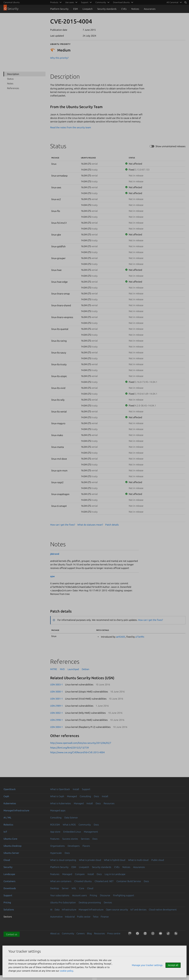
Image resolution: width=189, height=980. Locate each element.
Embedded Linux (72, 832)
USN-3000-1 (56, 692)
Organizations (57, 846)
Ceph (6, 796)
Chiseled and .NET (104, 881)
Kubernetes (10, 803)
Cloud (7, 860)
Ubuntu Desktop (12, 846)
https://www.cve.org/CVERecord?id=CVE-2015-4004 (77, 752)
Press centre (114, 933)
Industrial (70, 917)
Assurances (150, 9)
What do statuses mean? (90, 525)
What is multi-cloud (138, 860)
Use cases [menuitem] (70, 2)
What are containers (61, 881)
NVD (62, 669)
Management (91, 832)
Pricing (93, 895)
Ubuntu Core (10, 839)
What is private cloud (90, 860)
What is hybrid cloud (115, 860)
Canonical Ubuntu (12, 2)
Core (82, 888)
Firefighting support (124, 895)
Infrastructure (69, 910)
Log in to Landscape (115, 874)
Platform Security (59, 9)
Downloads (10, 888)
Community (85, 825)
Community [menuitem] (101, 2)
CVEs (124, 9)
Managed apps (58, 810)
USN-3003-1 (56, 684)
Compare (80, 874)
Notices (135, 9)
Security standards (107, 9)
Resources (109, 803)
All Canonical (172, 2)
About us (55, 933)
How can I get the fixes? (63, 525)
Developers (74, 846)
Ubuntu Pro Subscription (63, 902)
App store (55, 832)
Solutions (9, 910)
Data (57, 910)
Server (65, 888)
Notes (10, 83)
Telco (96, 917)
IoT (5, 832)
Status (10, 79)
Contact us (12, 934)
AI (51, 910)
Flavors (86, 846)
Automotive (56, 917)
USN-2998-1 (56, 720)
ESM (76, 9)
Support (86, 789)
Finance (105, 917)
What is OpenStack (60, 789)
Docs (96, 796)
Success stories (70, 839)
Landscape (9, 874)
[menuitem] (174, 2)
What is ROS (69, 825)
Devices (108, 902)
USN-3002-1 (56, 713)
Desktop (55, 888)
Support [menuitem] (85, 2)
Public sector (84, 917)
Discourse (105, 895)
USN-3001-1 (56, 699)
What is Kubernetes (61, 803)
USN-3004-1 (56, 727)
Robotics (8, 825)
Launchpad (73, 669)
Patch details (112, 525)
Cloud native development (163, 910)
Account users (80, 895)
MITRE (54, 669)
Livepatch (88, 9)
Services (85, 839)
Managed (72, 796)
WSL (74, 888)
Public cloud (158, 860)
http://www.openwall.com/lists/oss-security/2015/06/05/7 (81, 743)
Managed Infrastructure (91, 910)
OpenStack (10, 789)
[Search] (185, 2)
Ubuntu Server (11, 853)
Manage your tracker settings (147, 965)
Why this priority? (59, 58)
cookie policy (67, 971)
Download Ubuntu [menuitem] (121, 2)
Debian (85, 669)
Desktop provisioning (90, 902)
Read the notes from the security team (71, 127)
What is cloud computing (63, 860)
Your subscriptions (60, 895)
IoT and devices (138, 910)
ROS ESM (55, 825)
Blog (89, 933)
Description (13, 74)
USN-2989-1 (56, 706)
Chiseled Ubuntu (83, 881)
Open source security (117, 910)
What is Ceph (57, 796)
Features (55, 839)
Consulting (85, 796)
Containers (9, 881)
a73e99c (140, 637)
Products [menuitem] (54, 2)
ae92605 (121, 637)
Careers (81, 933)
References (13, 88)
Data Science (71, 818)
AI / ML (7, 818)
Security (8, 867)
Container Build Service (129, 881)
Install (76, 789)
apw (52, 576)
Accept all (173, 965)
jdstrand (55, 554)
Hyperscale (56, 853)
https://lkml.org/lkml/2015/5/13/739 (69, 748)
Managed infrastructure (16, 810)
